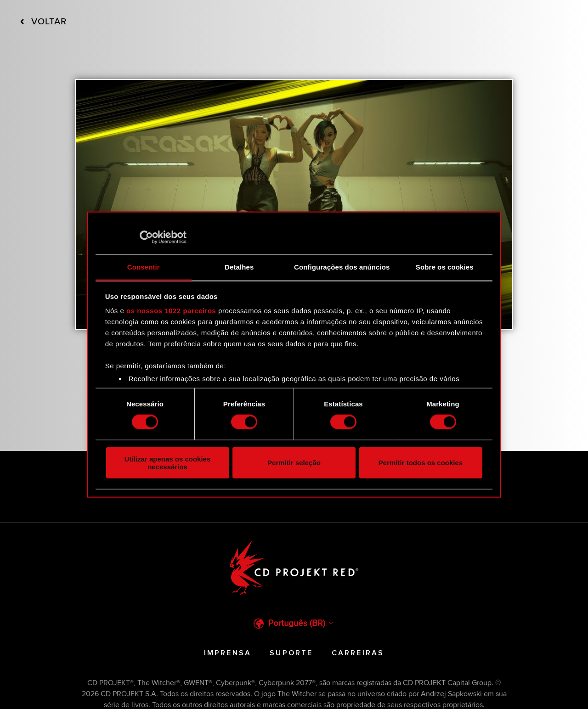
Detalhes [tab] (239, 267)
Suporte (291, 653)
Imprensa (228, 653)
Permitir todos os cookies (421, 463)
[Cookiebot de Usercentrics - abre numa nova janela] (146, 237)
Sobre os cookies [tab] (445, 267)
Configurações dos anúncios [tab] (342, 267)
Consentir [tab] (144, 267)
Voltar (43, 22)
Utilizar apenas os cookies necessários (168, 462)
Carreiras (358, 653)
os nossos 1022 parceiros (171, 311)
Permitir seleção (294, 463)
